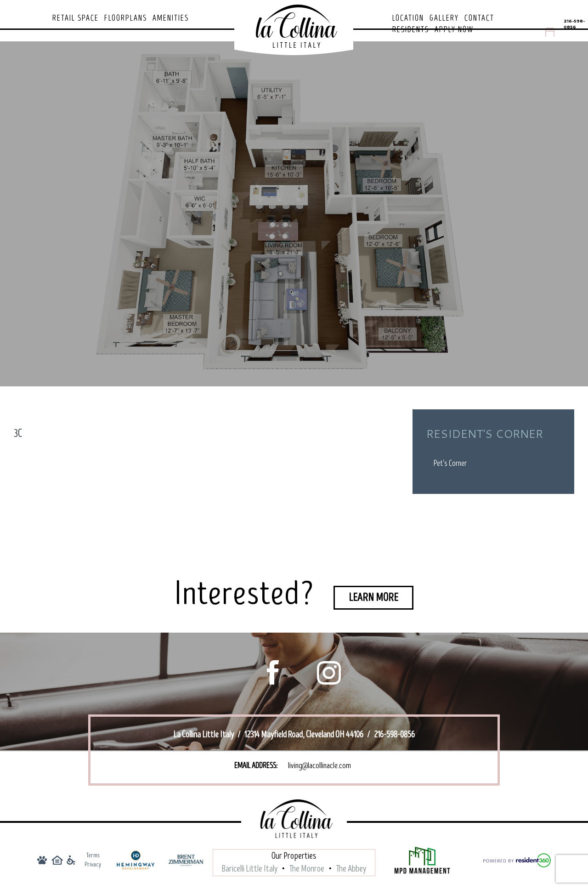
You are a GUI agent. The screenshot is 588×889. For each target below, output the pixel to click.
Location (408, 18)
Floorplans (126, 18)
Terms (93, 857)
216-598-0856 (574, 24)
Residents (411, 30)
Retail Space (76, 18)
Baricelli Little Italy (249, 870)
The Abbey (351, 870)
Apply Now (454, 30)
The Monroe (307, 870)
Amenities (171, 18)
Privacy (93, 866)
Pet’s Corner (450, 463)
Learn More (373, 597)
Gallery (444, 18)
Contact (479, 18)
